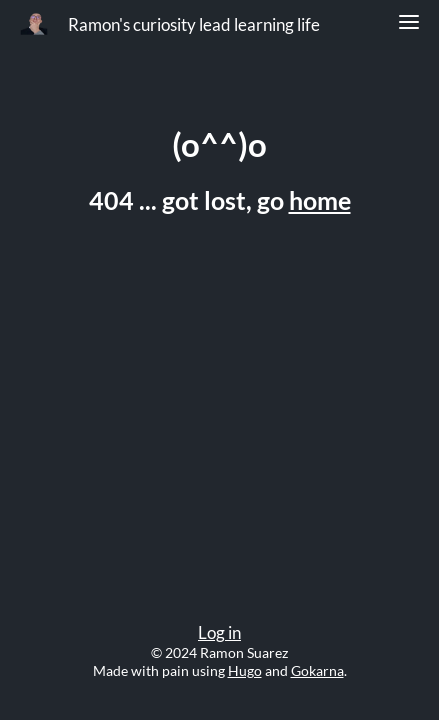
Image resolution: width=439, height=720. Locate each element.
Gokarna (317, 670)
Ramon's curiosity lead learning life (194, 25)
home (320, 200)
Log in (219, 633)
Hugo (245, 670)
